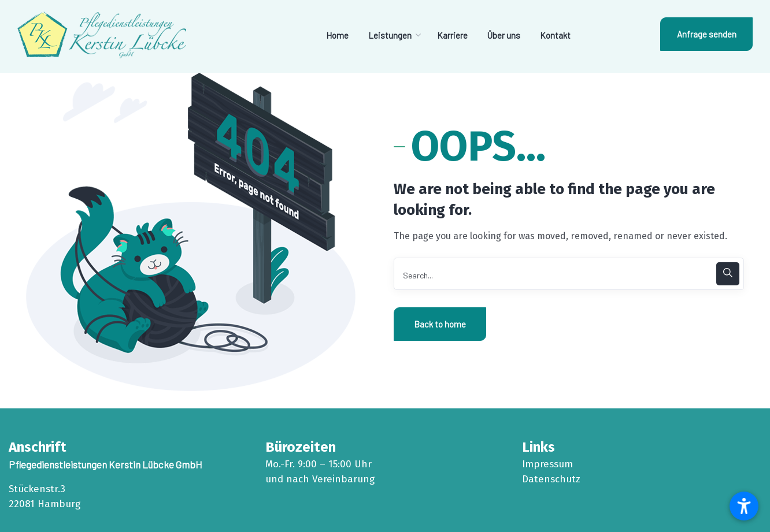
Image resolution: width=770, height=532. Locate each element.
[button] (744, 506)
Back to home (440, 324)
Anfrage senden (707, 34)
